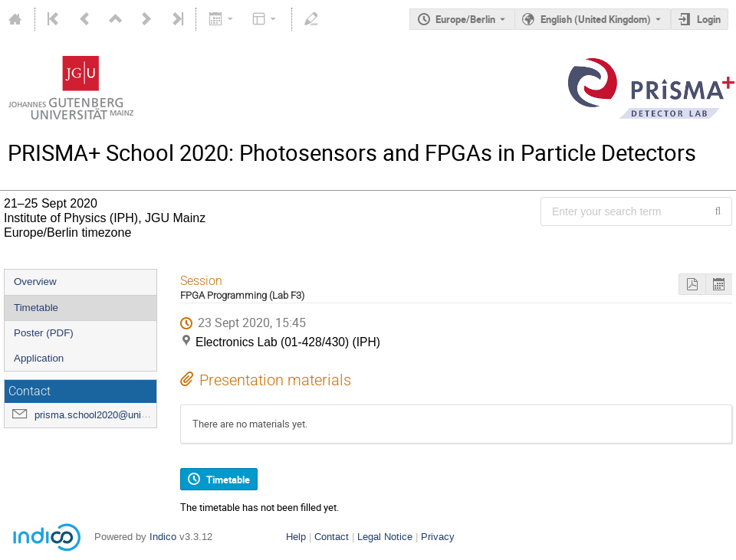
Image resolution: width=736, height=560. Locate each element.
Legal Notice (385, 537)
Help (296, 537)
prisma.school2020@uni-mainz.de (110, 415)
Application (39, 358)
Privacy (438, 537)
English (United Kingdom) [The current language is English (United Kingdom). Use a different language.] (596, 19)
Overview (35, 282)
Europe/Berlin (465, 19)
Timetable (36, 308)
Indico (163, 537)
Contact (332, 537)
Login (709, 19)
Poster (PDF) (44, 333)
